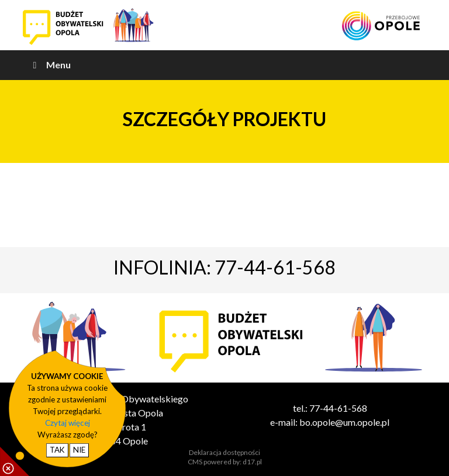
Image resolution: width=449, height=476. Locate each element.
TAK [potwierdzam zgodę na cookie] (57, 450)
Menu (50, 65)
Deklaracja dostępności (224, 452)
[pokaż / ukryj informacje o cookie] (15, 461)
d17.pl (252, 462)
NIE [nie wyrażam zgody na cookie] (79, 450)
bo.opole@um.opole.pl (344, 422)
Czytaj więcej (68, 423)
